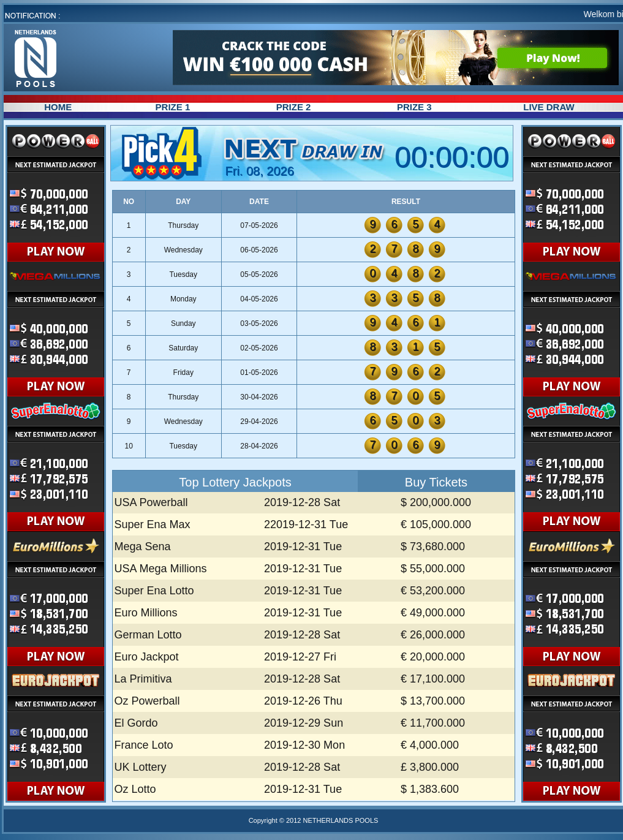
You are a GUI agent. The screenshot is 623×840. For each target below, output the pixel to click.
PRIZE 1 (173, 107)
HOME (58, 107)
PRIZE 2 (294, 107)
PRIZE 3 (414, 107)
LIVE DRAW (549, 107)
